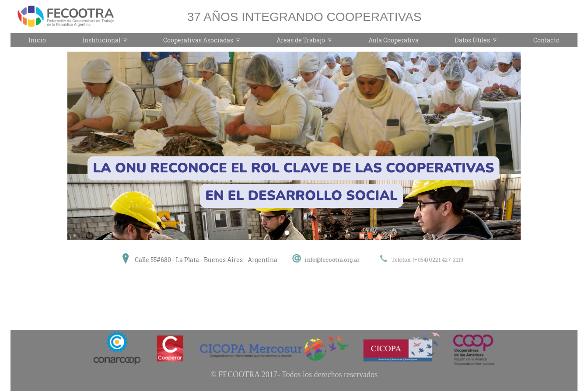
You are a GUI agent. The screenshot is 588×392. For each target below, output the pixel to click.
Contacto (546, 40)
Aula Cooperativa (394, 40)
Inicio (37, 40)
